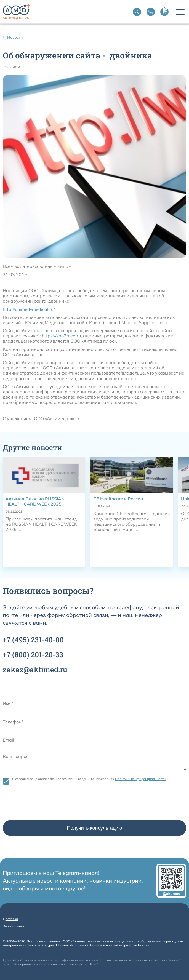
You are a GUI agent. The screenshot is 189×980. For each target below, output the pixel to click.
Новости (15, 37)
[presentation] (45, 804)
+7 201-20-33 (33, 655)
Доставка (10, 919)
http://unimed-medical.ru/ (29, 309)
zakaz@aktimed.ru (35, 669)
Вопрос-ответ (14, 926)
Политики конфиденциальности (140, 779)
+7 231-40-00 (33, 640)
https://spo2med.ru (61, 336)
